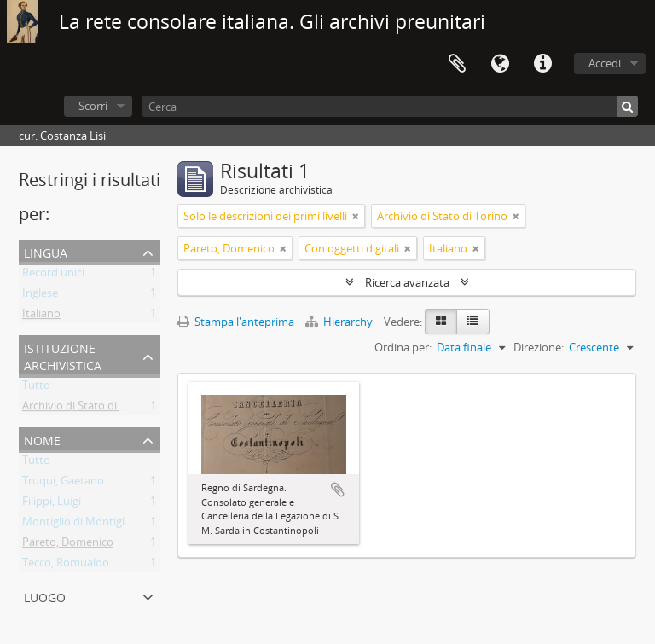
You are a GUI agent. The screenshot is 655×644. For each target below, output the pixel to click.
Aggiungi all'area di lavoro (338, 490)
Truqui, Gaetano (63, 484)
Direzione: (539, 347)
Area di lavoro (457, 64)
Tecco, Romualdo (66, 566)
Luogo (45, 596)
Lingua (500, 64)
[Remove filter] (356, 216)
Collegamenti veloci (542, 64)
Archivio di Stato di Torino (87, 409)
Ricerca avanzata (407, 282)
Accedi (605, 63)
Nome (42, 439)
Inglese (40, 296)
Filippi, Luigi (52, 504)
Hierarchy (340, 322)
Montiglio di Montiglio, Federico (102, 525)
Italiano (41, 316)
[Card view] (441, 322)
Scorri (93, 106)
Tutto (36, 388)
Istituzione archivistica (63, 355)
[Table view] (473, 322)
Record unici (53, 276)
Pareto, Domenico (68, 545)
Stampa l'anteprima (236, 322)
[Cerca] (390, 106)
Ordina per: (403, 347)
